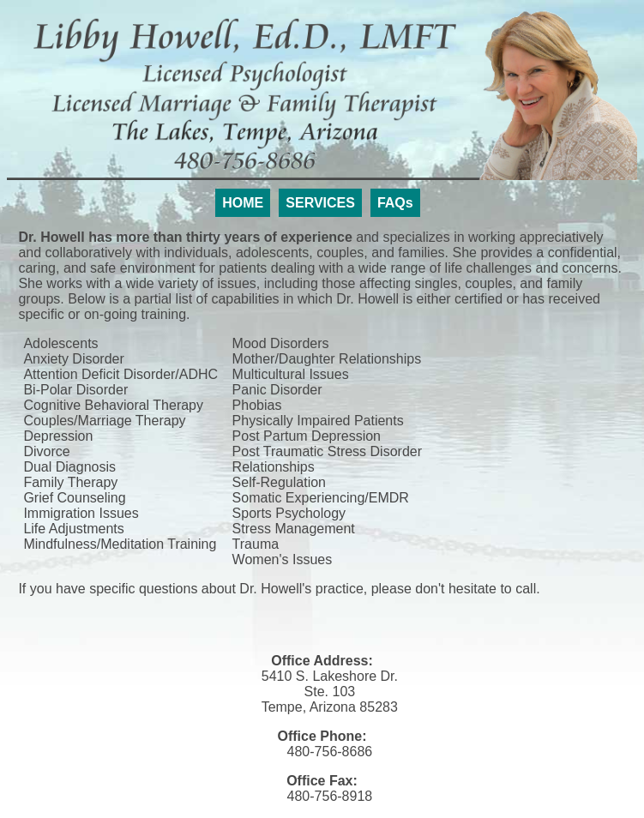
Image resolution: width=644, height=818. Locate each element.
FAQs (395, 203)
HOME (243, 203)
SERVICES (320, 203)
